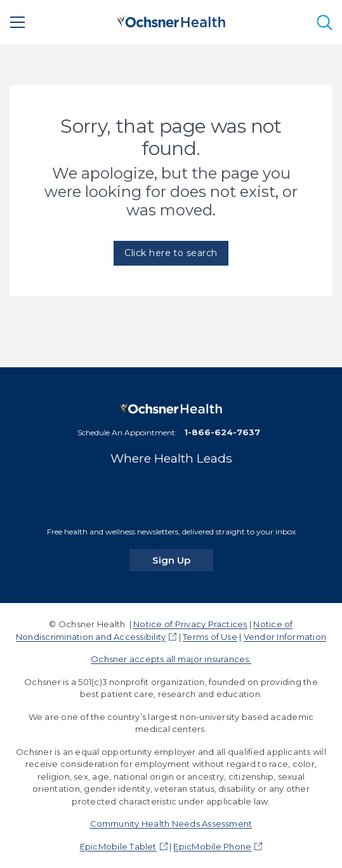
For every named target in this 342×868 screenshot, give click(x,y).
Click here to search (171, 253)
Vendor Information (285, 637)
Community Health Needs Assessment (171, 824)
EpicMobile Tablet (118, 846)
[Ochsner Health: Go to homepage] (171, 20)
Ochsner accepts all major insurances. (171, 659)
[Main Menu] (18, 22)
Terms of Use (210, 637)
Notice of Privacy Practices (190, 624)
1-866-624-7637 (222, 432)
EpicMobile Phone (212, 846)
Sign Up (183, 560)
